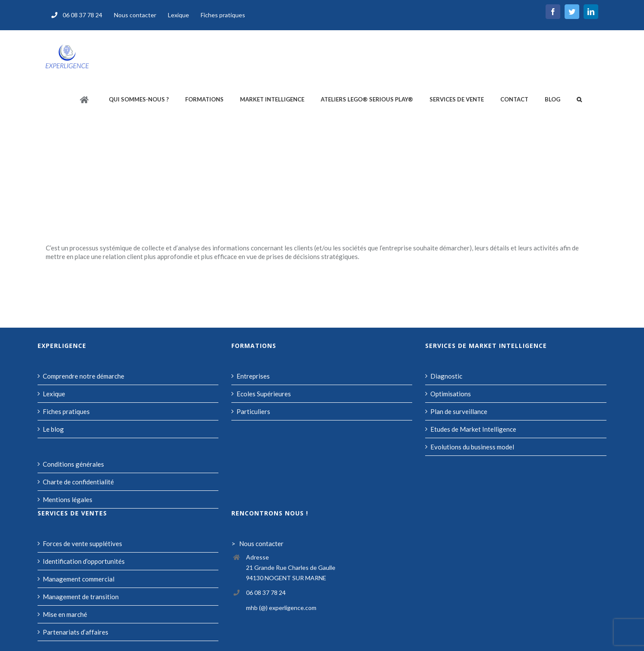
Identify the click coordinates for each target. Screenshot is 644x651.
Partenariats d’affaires (76, 632)
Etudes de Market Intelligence (473, 429)
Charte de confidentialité (78, 482)
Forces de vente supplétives (82, 544)
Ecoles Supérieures (264, 394)
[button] (579, 100)
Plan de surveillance (459, 411)
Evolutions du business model (472, 447)
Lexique (54, 394)
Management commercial (79, 579)
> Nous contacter (257, 544)
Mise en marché (65, 614)
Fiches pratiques (66, 411)
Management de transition (81, 597)
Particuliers (253, 411)
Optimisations (451, 394)
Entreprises (253, 376)
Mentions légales (68, 499)
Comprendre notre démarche (84, 376)
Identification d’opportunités (84, 561)
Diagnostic (446, 376)
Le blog (53, 429)
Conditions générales (73, 464)
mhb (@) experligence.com (281, 608)
